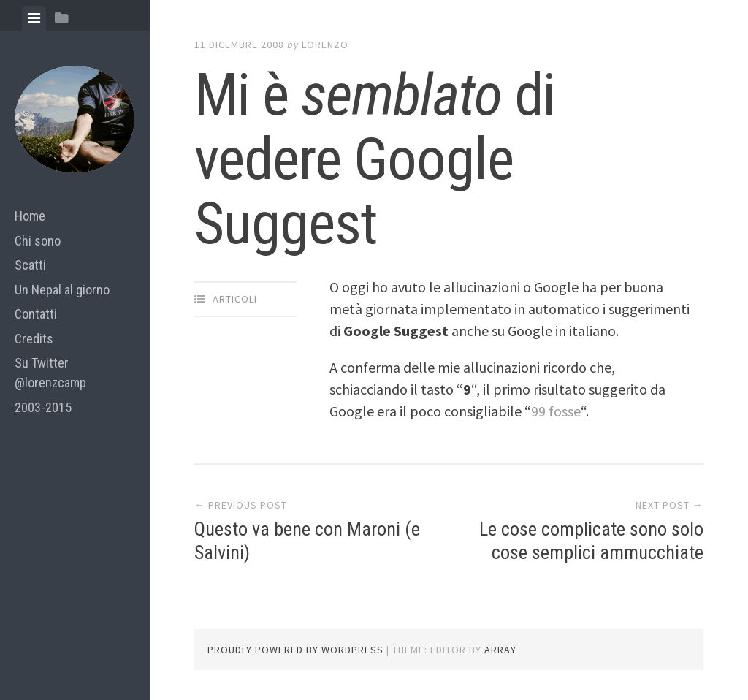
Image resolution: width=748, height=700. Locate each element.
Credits (34, 339)
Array (500, 650)
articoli (235, 299)
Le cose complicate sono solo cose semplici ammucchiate (591, 540)
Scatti (30, 265)
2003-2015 (43, 407)
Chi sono (38, 241)
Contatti (36, 314)
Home (30, 216)
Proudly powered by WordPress (295, 650)
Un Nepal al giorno (62, 290)
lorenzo (325, 45)
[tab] (34, 18)
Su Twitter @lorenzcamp (50, 373)
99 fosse (556, 411)
